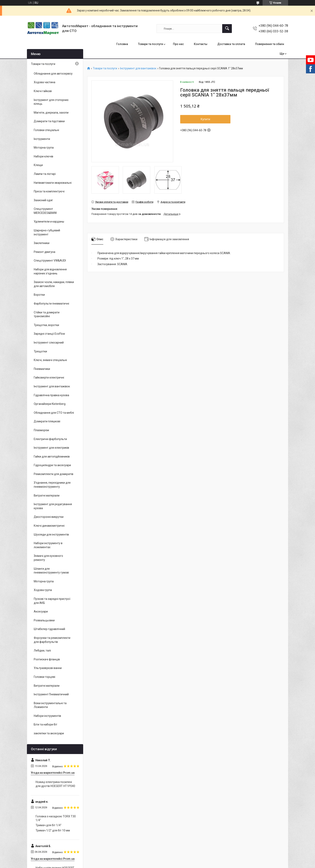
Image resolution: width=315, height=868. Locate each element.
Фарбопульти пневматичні (51, 304)
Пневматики (42, 369)
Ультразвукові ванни (48, 668)
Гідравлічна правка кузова (51, 395)
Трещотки (40, 351)
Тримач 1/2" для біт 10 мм (53, 830)
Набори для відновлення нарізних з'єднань (50, 271)
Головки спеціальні (46, 130)
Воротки (39, 295)
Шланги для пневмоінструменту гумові (51, 571)
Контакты (201, 44)
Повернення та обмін (270, 44)
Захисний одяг (43, 200)
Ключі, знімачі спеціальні (50, 360)
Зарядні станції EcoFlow (49, 334)
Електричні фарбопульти (50, 439)
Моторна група (44, 148)
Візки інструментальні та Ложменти (50, 705)
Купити (205, 119)
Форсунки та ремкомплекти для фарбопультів (52, 640)
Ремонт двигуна (44, 252)
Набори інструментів (47, 716)
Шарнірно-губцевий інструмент (47, 232)
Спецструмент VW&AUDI (50, 261)
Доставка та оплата (231, 44)
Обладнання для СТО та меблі (54, 413)
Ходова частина (44, 82)
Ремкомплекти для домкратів (54, 474)
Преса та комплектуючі (49, 191)
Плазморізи (41, 430)
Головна (122, 44)
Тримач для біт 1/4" (49, 825)
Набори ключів (43, 156)
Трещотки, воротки (46, 325)
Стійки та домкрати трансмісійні (47, 314)
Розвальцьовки (44, 620)
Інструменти (42, 139)
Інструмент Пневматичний (51, 694)
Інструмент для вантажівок (138, 68)
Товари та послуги (150, 44)
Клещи (38, 165)
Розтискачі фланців (47, 659)
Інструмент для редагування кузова (53, 506)
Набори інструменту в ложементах (48, 545)
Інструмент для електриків (51, 448)
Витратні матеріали (47, 496)
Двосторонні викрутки (49, 517)
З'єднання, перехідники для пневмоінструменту (52, 485)
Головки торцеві (44, 677)
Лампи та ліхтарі (45, 174)
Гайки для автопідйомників (52, 457)
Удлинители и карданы (49, 222)
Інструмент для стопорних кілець (51, 102)
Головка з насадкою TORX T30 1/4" (56, 818)
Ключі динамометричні (49, 526)
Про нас (178, 44)
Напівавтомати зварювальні (53, 183)
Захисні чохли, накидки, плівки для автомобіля (54, 284)
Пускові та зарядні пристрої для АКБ (52, 601)
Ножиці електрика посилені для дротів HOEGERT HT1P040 (55, 784)
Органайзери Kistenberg (50, 404)
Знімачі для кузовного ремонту (48, 558)
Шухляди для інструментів (51, 535)
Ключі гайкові (43, 91)
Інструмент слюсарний (49, 343)
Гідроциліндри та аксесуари (52, 465)
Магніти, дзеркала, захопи (51, 113)
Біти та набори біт (46, 724)
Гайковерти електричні (49, 378)
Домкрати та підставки (49, 121)
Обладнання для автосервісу (53, 74)
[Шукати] (227, 29)
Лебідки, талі (42, 650)
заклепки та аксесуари (49, 733)
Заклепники (42, 243)
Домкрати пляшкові (47, 421)
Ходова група (43, 590)
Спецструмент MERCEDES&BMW (45, 211)
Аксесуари (41, 611)
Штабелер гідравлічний (49, 629)
